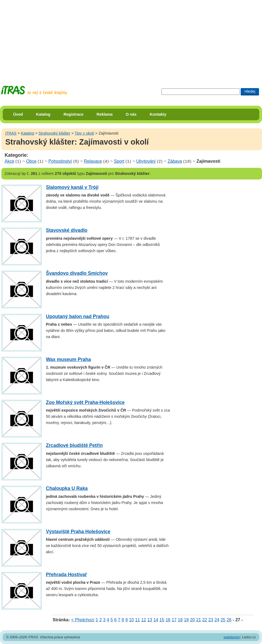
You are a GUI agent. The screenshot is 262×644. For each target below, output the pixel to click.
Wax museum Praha (68, 359)
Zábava (175, 161)
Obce (31, 161)
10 (132, 620)
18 (180, 620)
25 (223, 620)
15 (162, 620)
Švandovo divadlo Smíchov (77, 273)
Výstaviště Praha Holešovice (78, 532)
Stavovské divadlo (67, 230)
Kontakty (158, 114)
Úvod (18, 114)
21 (199, 620)
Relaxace (93, 161)
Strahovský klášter (55, 133)
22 (205, 620)
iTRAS (11, 133)
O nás (131, 114)
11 (137, 620)
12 (144, 620)
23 (211, 620)
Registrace (73, 114)
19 (186, 620)
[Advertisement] (91, 38)
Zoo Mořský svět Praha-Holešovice (85, 402)
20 (193, 620)
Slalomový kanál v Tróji (72, 187)
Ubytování (146, 161)
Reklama (105, 114)
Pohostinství (60, 161)
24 (217, 620)
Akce (9, 161)
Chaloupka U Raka (67, 488)
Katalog (43, 114)
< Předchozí (83, 620)
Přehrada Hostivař (66, 575)
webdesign (232, 637)
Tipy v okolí (84, 133)
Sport (119, 161)
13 (150, 620)
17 (174, 620)
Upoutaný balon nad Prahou (78, 316)
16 (168, 620)
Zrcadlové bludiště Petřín (74, 445)
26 (229, 620)
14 (156, 620)
